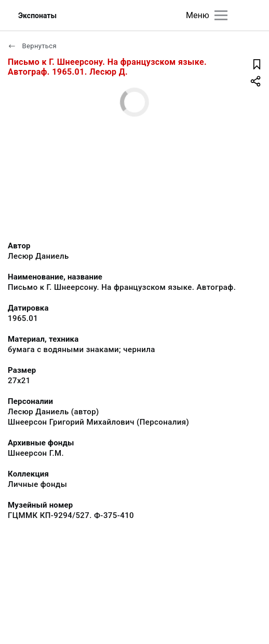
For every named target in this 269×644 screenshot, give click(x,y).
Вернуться (32, 46)
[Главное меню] (221, 15)
